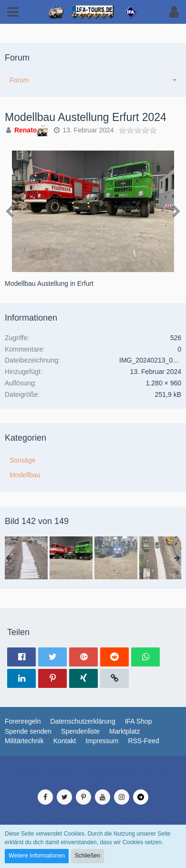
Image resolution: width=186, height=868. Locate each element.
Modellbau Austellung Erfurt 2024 (86, 117)
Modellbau (25, 475)
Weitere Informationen (37, 856)
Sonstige (22, 460)
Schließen (88, 856)
